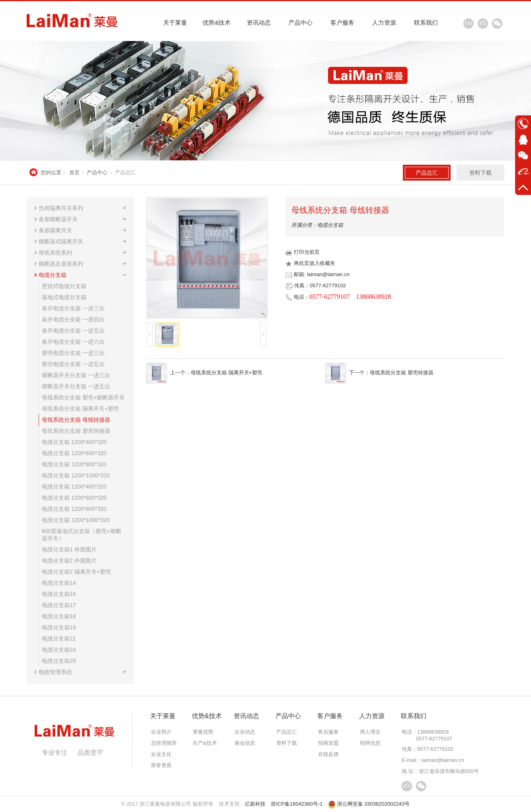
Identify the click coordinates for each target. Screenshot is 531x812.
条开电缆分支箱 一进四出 (73, 319)
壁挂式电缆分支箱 (64, 286)
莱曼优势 (203, 732)
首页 (74, 172)
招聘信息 (370, 743)
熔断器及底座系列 (61, 264)
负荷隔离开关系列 (61, 208)
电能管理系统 (55, 672)
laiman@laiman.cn (443, 760)
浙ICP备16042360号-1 (297, 804)
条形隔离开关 (55, 230)
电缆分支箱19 (59, 627)
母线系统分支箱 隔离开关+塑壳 (80, 409)
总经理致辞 (164, 743)
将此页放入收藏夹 (310, 263)
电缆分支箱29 (59, 661)
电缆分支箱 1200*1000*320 (76, 475)
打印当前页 (303, 252)
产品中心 (301, 22)
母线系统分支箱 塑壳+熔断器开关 (83, 397)
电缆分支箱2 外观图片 (69, 561)
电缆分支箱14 (59, 583)
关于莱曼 (175, 22)
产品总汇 (125, 172)
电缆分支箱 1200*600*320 (74, 453)
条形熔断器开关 (58, 219)
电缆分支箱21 (59, 639)
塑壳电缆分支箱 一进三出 (73, 353)
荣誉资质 (161, 765)
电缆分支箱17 (59, 605)
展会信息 (245, 743)
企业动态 (245, 732)
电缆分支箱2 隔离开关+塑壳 (76, 572)
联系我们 (426, 22)
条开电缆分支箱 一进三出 (73, 308)
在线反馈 (328, 754)
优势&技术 (217, 22)
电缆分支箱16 (59, 594)
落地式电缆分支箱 (64, 297)
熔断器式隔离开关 (61, 241)
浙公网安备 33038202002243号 (369, 804)
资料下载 (480, 173)
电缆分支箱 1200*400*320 (74, 442)
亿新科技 (255, 804)
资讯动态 (259, 22)
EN (469, 23)
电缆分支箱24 (59, 650)
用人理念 (370, 732)
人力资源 (384, 22)
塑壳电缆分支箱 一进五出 (73, 364)
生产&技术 (205, 743)
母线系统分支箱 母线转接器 (76, 420)
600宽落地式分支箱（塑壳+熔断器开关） (82, 535)
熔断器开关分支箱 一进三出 (76, 375)
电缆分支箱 (53, 275)
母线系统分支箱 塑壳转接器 (76, 431)
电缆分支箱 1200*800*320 (74, 464)
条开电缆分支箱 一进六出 (73, 342)
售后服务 (328, 732)
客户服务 (342, 22)
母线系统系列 (55, 253)
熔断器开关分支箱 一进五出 (76, 386)
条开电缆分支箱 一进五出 (73, 331)
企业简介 (161, 732)
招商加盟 (328, 743)
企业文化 (161, 754)
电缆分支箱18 (59, 616)
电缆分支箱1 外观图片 (69, 549)
